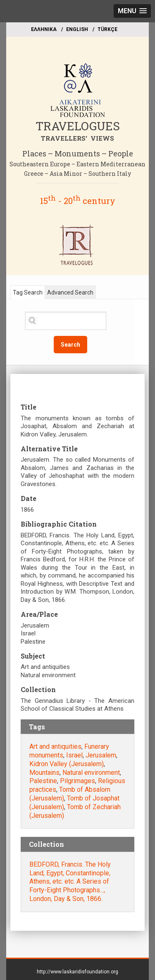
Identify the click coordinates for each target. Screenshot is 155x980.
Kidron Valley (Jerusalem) (67, 764)
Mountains (44, 773)
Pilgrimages (77, 781)
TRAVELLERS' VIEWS (77, 138)
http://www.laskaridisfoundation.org (77, 972)
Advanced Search (70, 292)
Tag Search (28, 292)
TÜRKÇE (107, 29)
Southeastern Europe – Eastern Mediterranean (77, 164)
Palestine (43, 781)
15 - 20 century (78, 201)
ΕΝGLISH (77, 29)
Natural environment (91, 773)
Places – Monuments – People (78, 153)
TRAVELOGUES (78, 126)
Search (70, 345)
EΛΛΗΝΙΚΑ (44, 29)
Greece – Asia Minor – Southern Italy (77, 174)
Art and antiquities (55, 746)
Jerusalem (101, 755)
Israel (74, 755)
